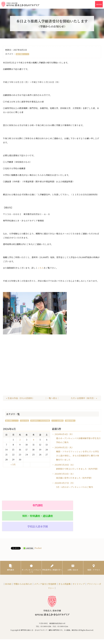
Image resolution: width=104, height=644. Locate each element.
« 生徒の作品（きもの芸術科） (20, 398)
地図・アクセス (94, 549)
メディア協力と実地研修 (45, 567)
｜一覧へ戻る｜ (52, 398)
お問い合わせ (73, 549)
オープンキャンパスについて (31, 550)
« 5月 (13, 465)
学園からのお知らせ (23, 567)
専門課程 (18, 505)
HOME (8, 567)
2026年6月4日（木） (78, 438)
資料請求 (10, 549)
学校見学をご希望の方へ (52, 550)
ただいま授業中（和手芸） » (84, 398)
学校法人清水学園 (86, 505)
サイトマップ (79, 567)
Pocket (38, 529)
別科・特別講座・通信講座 (52, 506)
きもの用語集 (65, 567)
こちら (41, 268)
